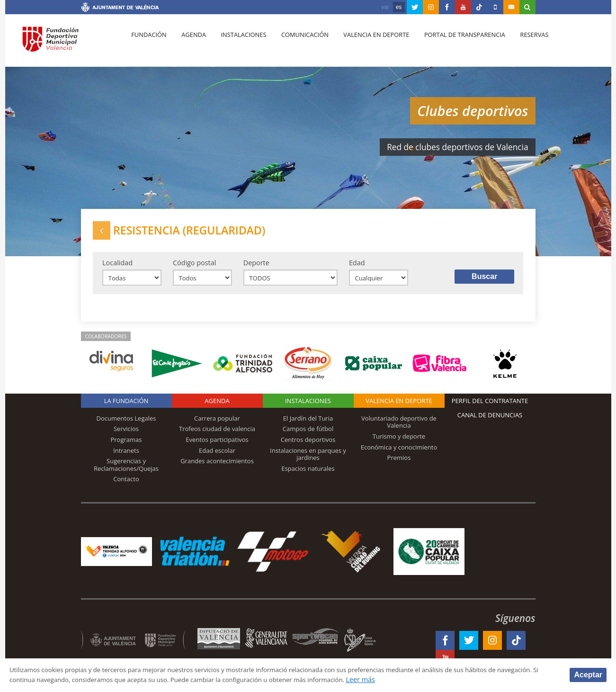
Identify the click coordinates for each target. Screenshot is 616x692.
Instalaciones (238, 43)
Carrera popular (217, 424)
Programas (126, 445)
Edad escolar (217, 456)
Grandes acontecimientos (217, 467)
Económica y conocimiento (399, 453)
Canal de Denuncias (490, 421)
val (385, 7)
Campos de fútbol (308, 435)
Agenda (190, 43)
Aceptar (588, 674)
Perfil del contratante (490, 406)
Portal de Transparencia (453, 43)
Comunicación (297, 43)
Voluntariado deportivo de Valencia (399, 428)
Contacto (126, 485)
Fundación (148, 43)
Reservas (521, 43)
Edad (357, 266)
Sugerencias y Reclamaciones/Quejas (126, 470)
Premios (399, 463)
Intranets (126, 456)
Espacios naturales (308, 474)
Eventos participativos (217, 445)
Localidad (117, 266)
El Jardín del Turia (308, 424)
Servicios (126, 435)
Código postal (194, 266)
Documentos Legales (126, 424)
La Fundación (126, 406)
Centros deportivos (308, 445)
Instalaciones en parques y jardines (308, 460)
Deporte (256, 266)
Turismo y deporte (399, 442)
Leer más (439, 679)
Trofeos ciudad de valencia (217, 435)
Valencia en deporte (367, 43)
